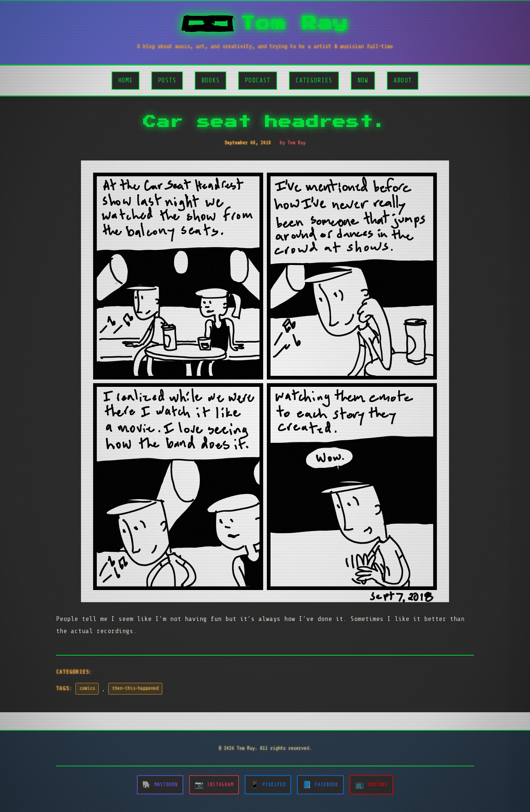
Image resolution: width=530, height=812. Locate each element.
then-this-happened (135, 688)
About (403, 80)
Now (363, 80)
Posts (167, 80)
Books (211, 80)
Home (126, 80)
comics (87, 688)
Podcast (258, 80)
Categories (314, 80)
